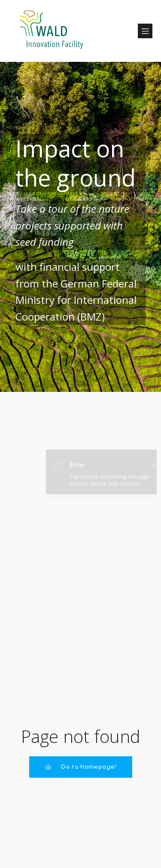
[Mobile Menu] (145, 31)
